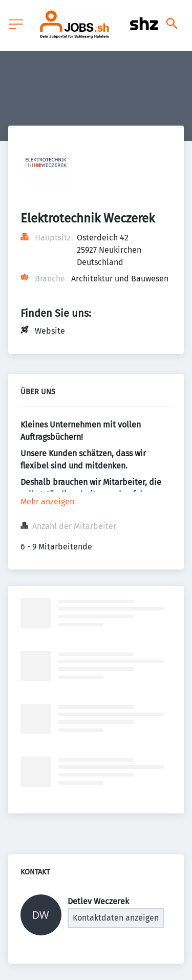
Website (50, 331)
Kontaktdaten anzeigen (116, 918)
